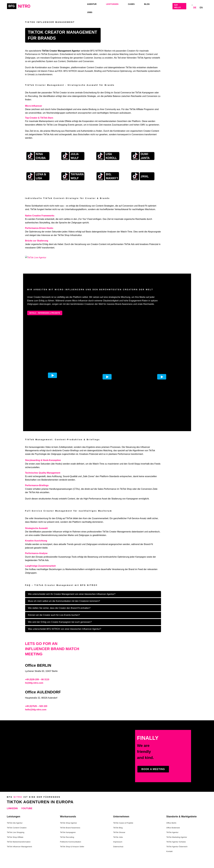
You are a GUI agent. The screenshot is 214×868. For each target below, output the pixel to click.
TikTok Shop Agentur (68, 823)
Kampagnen (148, 93)
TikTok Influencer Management (19, 847)
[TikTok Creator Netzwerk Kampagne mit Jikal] (142, 176)
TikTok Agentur (172, 832)
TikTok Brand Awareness (70, 828)
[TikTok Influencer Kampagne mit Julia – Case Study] (72, 156)
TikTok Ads (49, 134)
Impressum (118, 842)
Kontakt (169, 851)
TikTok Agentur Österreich (177, 847)
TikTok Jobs (118, 837)
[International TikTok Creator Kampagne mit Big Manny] (107, 176)
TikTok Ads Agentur (15, 823)
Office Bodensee (173, 828)
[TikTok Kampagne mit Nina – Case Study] (37, 156)
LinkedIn (12, 808)
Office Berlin (171, 823)
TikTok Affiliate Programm (142, 109)
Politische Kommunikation (71, 842)
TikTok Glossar (119, 832)
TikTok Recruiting (67, 837)
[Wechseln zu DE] (195, 7)
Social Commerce (123, 93)
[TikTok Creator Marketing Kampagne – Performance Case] (107, 156)
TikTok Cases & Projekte (123, 823)
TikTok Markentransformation (19, 842)
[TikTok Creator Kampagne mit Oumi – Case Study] (142, 156)
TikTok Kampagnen (68, 832)
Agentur (92, 4)
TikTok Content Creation (17, 828)
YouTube (27, 808)
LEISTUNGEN (112, 4)
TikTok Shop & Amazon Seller (72, 847)
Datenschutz (118, 847)
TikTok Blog (118, 828)
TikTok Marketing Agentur (177, 837)
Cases (131, 4)
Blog (147, 4)
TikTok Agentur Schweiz (176, 842)
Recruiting (33, 96)
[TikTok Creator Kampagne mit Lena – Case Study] (37, 176)
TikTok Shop (64, 235)
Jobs (90, 12)
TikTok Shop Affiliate (15, 837)
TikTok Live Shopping (57, 125)
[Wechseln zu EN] (201, 7)
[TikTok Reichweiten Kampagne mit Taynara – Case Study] (72, 176)
